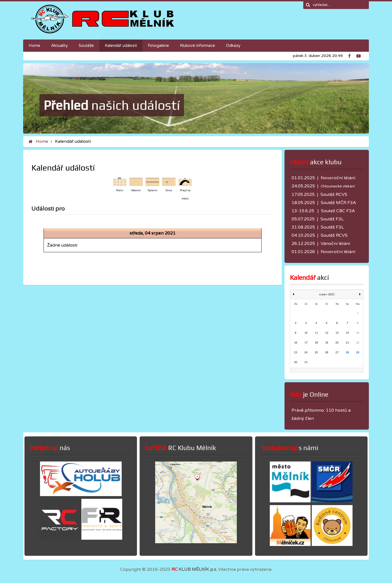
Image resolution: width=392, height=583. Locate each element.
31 (306, 362)
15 (358, 333)
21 (347, 343)
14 (347, 333)
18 (316, 343)
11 (316, 333)
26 (327, 353)
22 (358, 343)
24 (306, 353)
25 (316, 353)
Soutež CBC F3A (338, 211)
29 (358, 353)
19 (327, 343)
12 (327, 333)
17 (306, 343)
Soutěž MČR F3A (338, 203)
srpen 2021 (327, 294)
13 (337, 333)
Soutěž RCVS (334, 195)
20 (337, 343)
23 (296, 353)
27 (337, 353)
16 (296, 343)
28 (347, 353)
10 (306, 333)
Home (42, 141)
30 (296, 362)
